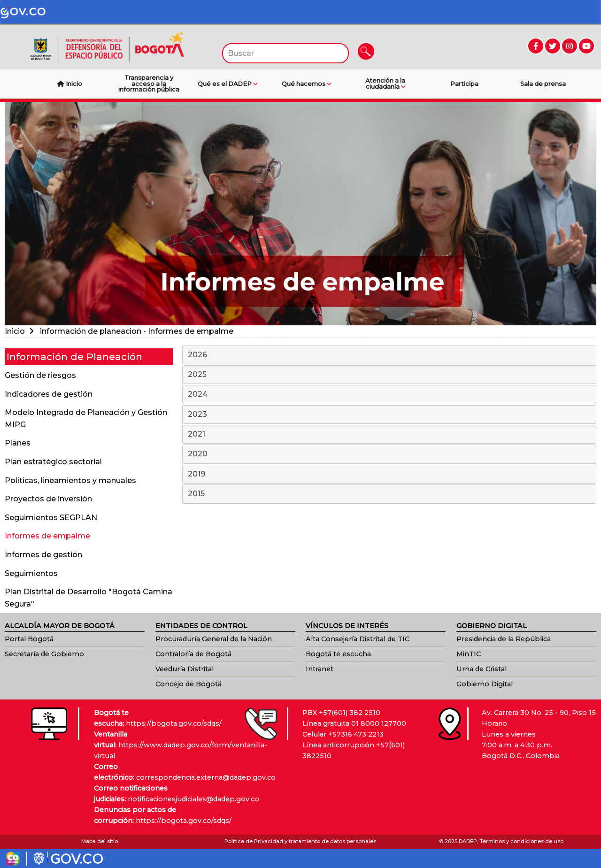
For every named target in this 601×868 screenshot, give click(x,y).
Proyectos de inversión (48, 499)
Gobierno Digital (485, 684)
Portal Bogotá (29, 639)
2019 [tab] (390, 475)
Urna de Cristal (482, 669)
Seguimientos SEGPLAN (51, 518)
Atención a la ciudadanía (385, 84)
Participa (464, 84)
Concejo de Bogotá (189, 684)
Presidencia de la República (504, 639)
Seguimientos (31, 573)
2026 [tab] (390, 355)
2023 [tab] (390, 415)
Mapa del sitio (100, 841)
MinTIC (469, 654)
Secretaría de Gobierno (44, 654)
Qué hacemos (307, 84)
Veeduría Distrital (185, 669)
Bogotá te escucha (338, 654)
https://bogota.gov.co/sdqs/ (174, 723)
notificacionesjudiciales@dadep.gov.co (193, 799)
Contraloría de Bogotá (193, 654)
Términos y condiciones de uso (522, 841)
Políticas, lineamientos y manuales (70, 480)
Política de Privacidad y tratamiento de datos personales (300, 841)
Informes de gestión (43, 555)
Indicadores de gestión (49, 394)
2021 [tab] (390, 435)
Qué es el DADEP (228, 84)
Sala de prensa (543, 84)
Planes (18, 443)
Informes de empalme (47, 536)
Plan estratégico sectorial (53, 462)
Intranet (320, 669)
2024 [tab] (390, 395)
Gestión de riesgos (40, 375)
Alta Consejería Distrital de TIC (358, 639)
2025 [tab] (390, 375)
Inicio (15, 331)
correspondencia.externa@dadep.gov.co (206, 777)
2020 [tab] (390, 454)
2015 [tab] (390, 494)
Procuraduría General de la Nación (214, 639)
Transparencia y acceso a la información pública (149, 84)
